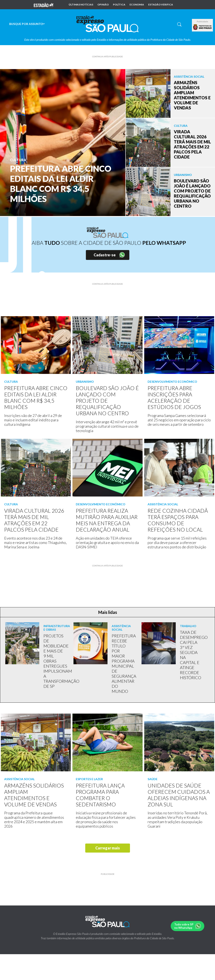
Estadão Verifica (161, 5)
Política (119, 5)
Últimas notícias (81, 5)
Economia (137, 5)
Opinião (103, 5)
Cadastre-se (105, 255)
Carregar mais (108, 848)
